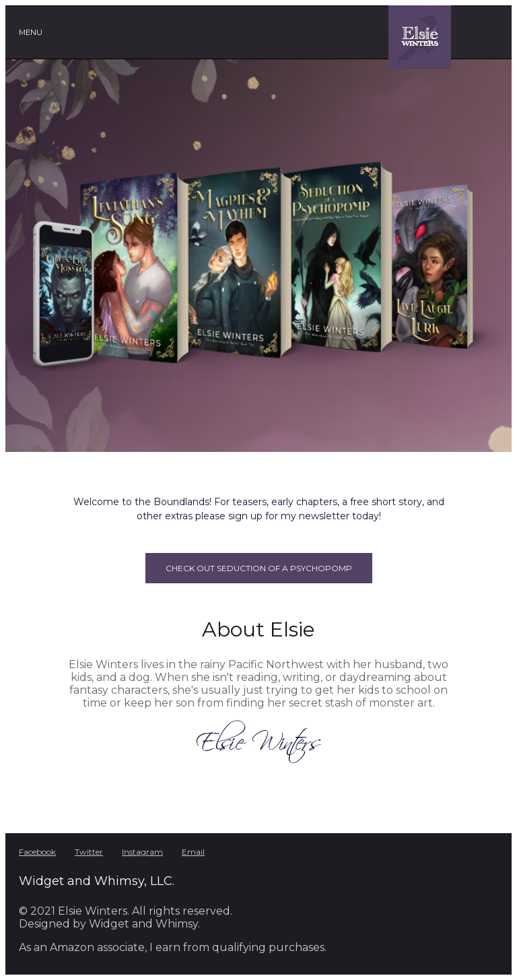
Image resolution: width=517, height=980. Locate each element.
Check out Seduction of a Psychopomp (259, 568)
